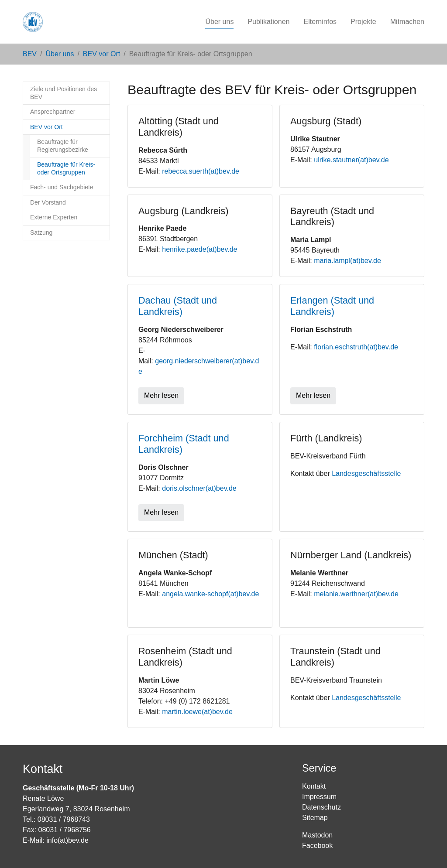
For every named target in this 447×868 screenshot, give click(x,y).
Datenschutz (321, 807)
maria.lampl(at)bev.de (347, 261)
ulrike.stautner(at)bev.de (351, 160)
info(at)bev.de (67, 840)
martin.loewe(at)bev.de (197, 712)
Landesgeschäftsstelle (366, 473)
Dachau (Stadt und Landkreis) (178, 306)
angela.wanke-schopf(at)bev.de (210, 594)
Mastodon (317, 835)
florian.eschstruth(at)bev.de (356, 347)
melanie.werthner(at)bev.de (356, 594)
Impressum (319, 797)
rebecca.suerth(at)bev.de (201, 171)
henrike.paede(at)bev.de (199, 249)
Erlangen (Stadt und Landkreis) (332, 306)
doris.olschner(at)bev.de (199, 488)
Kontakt (314, 786)
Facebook (317, 846)
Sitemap (315, 818)
